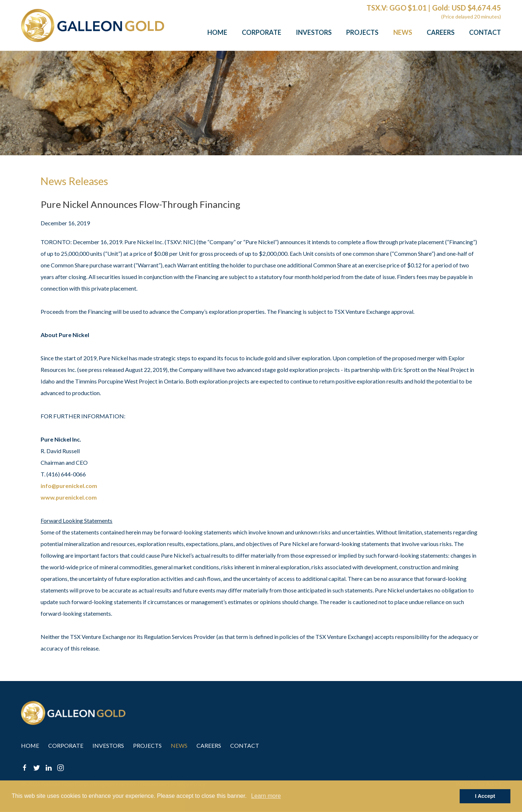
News (403, 32)
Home (217, 32)
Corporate (262, 32)
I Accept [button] (485, 796)
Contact (485, 32)
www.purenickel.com (69, 497)
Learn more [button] (266, 796)
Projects (362, 32)
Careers (441, 32)
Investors (314, 32)
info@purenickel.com (69, 486)
